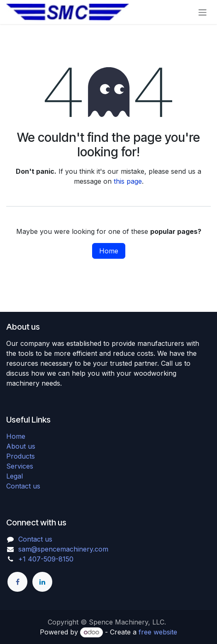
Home (109, 251)
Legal (15, 476)
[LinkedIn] (42, 582)
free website (158, 632)
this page (128, 181)
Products (21, 456)
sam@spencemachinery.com (63, 549)
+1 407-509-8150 (46, 559)
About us (21, 446)
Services (20, 466)
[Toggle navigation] (202, 12)
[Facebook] (17, 582)
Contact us (23, 486)
